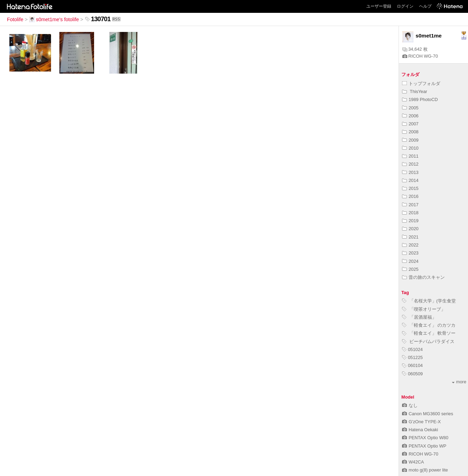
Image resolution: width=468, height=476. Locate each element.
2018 (410, 213)
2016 (410, 196)
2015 (410, 188)
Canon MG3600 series (428, 414)
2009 (410, 140)
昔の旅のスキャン (423, 277)
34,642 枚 (415, 49)
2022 (410, 245)
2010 (410, 148)
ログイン (405, 6)
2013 (410, 172)
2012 (410, 164)
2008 (410, 132)
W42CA (413, 462)
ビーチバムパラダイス (428, 341)
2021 (410, 237)
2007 (410, 124)
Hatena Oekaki (420, 430)
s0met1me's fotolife (54, 19)
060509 (412, 374)
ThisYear (415, 91)
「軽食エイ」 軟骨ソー (429, 333)
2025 (410, 269)
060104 (412, 365)
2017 (410, 205)
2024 (410, 261)
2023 (410, 253)
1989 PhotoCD (420, 99)
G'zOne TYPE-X (421, 422)
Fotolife (15, 19)
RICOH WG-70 (420, 56)
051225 (412, 357)
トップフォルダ (421, 83)
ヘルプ (425, 6)
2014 (410, 180)
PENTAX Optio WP (424, 446)
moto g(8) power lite (425, 470)
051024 (412, 349)
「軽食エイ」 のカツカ (429, 325)
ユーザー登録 (379, 6)
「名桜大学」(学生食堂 (429, 301)
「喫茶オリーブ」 (424, 309)
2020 (410, 229)
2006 (410, 116)
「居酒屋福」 (419, 317)
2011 (410, 156)
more (459, 382)
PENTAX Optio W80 (425, 438)
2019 (410, 221)
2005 (410, 108)
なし (410, 405)
